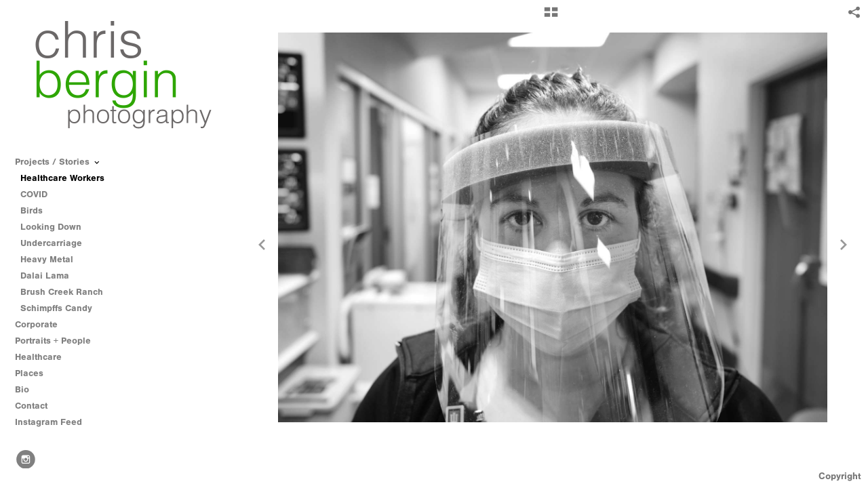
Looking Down (51, 227)
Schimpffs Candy (56, 308)
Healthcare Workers (62, 178)
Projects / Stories (58, 162)
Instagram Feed (48, 422)
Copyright (840, 476)
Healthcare (44, 357)
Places (29, 373)
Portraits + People (59, 341)
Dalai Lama (45, 276)
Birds (32, 210)
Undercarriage (51, 243)
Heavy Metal (47, 259)
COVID (34, 194)
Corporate (36, 324)
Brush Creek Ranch (62, 292)
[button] (551, 17)
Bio (22, 389)
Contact (31, 406)
